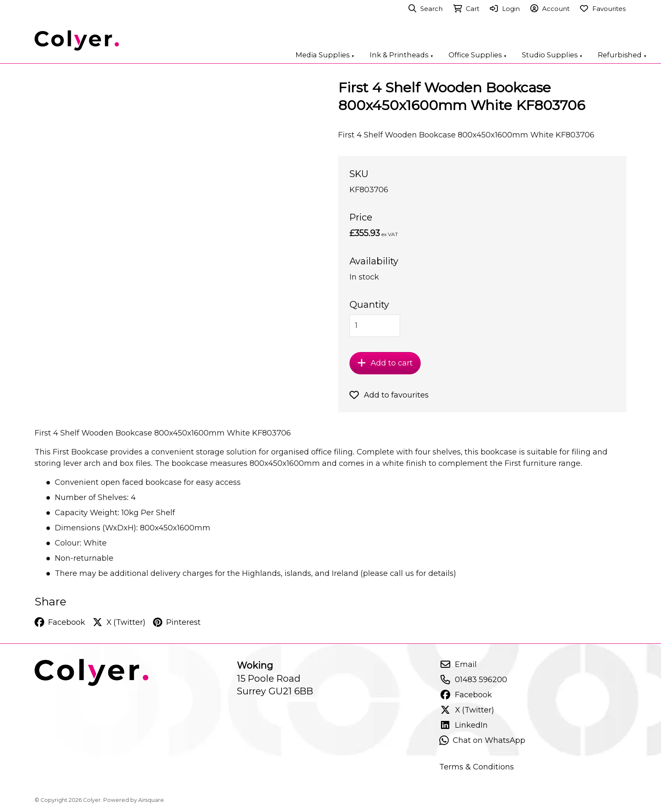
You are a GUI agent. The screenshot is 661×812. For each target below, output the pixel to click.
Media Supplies (325, 55)
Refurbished (622, 55)
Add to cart (385, 363)
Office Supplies (478, 55)
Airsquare (151, 800)
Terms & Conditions (477, 767)
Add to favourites (389, 395)
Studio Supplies (552, 55)
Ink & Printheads (402, 55)
